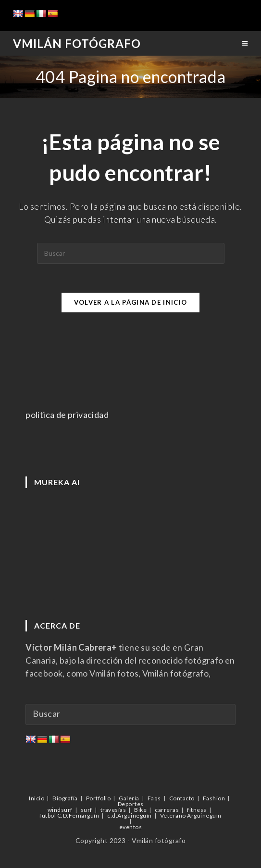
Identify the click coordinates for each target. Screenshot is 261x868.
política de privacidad (67, 415)
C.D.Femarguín (78, 815)
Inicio (37, 798)
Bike (140, 810)
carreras (167, 810)
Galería (129, 798)
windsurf (60, 810)
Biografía (65, 798)
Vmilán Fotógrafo (77, 43)
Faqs (154, 798)
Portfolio (99, 798)
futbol (48, 815)
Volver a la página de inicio (130, 302)
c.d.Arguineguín (130, 815)
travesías (113, 810)
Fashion (214, 798)
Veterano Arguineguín (191, 815)
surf (87, 810)
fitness (197, 810)
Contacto (182, 798)
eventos (131, 827)
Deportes (131, 804)
